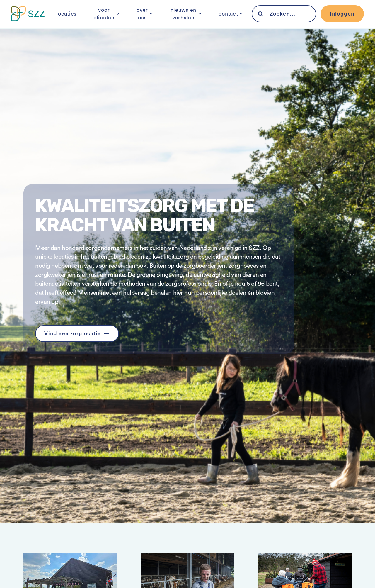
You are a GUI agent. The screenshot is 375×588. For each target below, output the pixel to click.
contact (229, 18)
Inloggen (342, 18)
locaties (66, 18)
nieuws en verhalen (183, 18)
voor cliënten (102, 18)
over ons (139, 18)
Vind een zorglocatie (74, 334)
